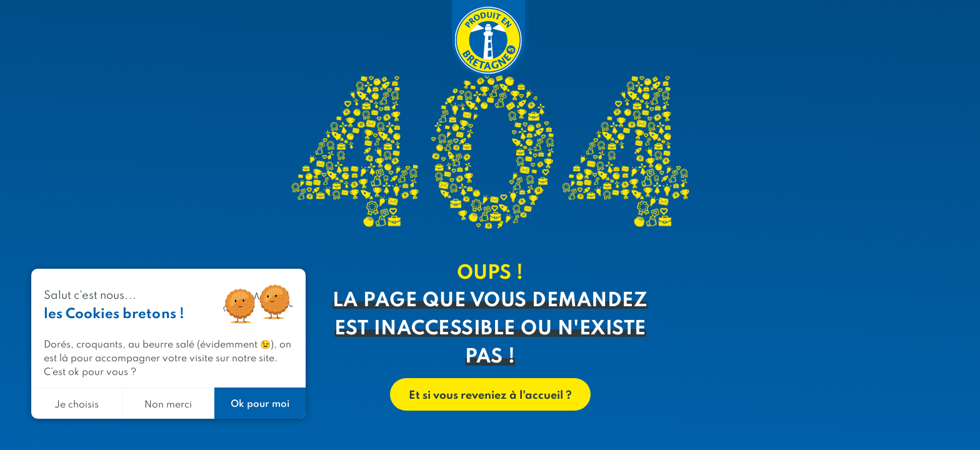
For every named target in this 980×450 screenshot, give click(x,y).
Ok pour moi (260, 403)
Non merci (168, 403)
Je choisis (77, 403)
